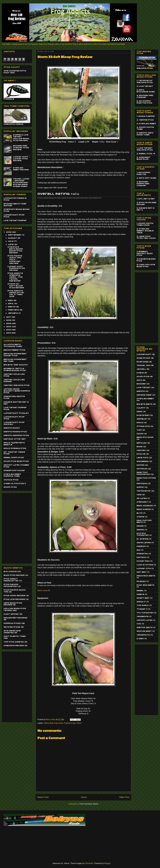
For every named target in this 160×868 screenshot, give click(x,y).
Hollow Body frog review (53, 723)
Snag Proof (143, 358)
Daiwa (140, 526)
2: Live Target (145, 86)
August (13, 238)
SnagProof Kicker (14, 471)
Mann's (141, 391)
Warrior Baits (145, 628)
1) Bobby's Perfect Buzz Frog (145, 254)
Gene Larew (144, 543)
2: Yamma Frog (145, 120)
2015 (9, 324)
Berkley (142, 443)
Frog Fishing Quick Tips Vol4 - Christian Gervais (15, 260)
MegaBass (143, 461)
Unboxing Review (14, 646)
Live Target (144, 388)
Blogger (107, 863)
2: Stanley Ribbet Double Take (145, 231)
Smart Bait (143, 598)
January (13, 313)
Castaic (141, 450)
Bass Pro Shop (145, 437)
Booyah (141, 384)
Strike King (143, 426)
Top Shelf (143, 605)
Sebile (140, 594)
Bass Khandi (144, 509)
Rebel (140, 591)
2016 (9, 320)
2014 (9, 327)
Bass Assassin (145, 506)
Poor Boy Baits (145, 585)
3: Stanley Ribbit (146, 124)
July (11, 241)
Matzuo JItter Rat (15, 439)
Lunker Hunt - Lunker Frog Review (21, 159)
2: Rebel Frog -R (146, 154)
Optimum (142, 469)
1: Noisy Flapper (146, 116)
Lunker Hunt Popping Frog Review (16, 269)
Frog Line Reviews (14, 599)
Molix (140, 423)
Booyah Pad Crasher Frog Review (21, 148)
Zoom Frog (10, 487)
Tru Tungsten (145, 613)
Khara (140, 373)
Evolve (141, 454)
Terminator (144, 491)
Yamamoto (143, 635)
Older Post (124, 797)
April (11, 304)
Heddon (141, 546)
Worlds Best (144, 631)
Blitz (140, 513)
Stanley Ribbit (145, 399)
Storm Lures (42, 590)
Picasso (141, 582)
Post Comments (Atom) (89, 804)
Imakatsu (142, 554)
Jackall (141, 369)
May (11, 301)
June (11, 245)
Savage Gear (144, 395)
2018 (9, 232)
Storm (79, 723)
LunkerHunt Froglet (16, 413)
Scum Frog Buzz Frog (16, 461)
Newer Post (43, 797)
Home (84, 797)
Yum (139, 430)
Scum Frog (143, 377)
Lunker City (144, 569)
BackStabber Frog (14, 350)
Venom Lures (145, 620)
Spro (139, 380)
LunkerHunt (144, 354)
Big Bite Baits (144, 404)
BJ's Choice (10, 572)
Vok (139, 624)
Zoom (140, 434)
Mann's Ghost (12, 428)
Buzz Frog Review (14, 575)
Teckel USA (143, 365)
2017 (9, 317)
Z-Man (140, 639)
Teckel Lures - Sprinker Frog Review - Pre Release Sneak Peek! (21, 183)
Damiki (140, 530)
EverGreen (143, 415)
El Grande (143, 539)
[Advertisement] (13, 528)
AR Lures (142, 498)
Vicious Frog (11, 480)
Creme (141, 517)
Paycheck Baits (146, 576)
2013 (9, 330)
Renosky (142, 484)
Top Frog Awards (14, 642)
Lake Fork (142, 458)
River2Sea (142, 362)
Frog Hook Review (14, 596)
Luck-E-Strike (145, 565)
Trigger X (142, 609)
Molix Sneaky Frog (15, 448)
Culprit (141, 408)
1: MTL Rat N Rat (146, 199)
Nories (141, 465)
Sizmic (140, 487)
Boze (140, 447)
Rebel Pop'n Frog (14, 458)
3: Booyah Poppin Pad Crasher (143, 184)
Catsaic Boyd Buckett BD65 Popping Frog (17, 391)
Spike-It (141, 602)
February (14, 310)
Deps (139, 412)
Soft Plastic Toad (15, 636)
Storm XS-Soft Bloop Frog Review (16, 286)
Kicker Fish (143, 561)
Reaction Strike (146, 478)
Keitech (141, 557)
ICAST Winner (11, 614)
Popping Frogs (70, 723)
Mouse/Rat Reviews (15, 618)
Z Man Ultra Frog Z (15, 484)
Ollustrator (89, 863)
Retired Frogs (12, 627)
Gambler (142, 419)
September (15, 235)
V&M (139, 495)
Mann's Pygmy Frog (15, 432)
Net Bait (142, 572)
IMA (139, 550)
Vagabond (143, 617)
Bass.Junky (51, 719)
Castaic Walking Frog (17, 385)
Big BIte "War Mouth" (16, 365)
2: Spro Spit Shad (146, 178)
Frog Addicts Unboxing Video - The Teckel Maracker (15, 277)
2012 (9, 333)
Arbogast (142, 502)
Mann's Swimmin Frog (16, 436)
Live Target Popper (15, 221)
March (12, 307)
